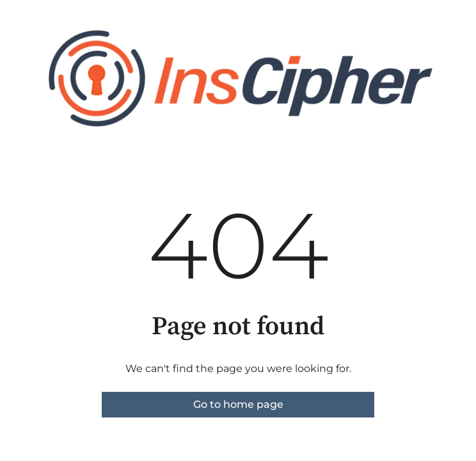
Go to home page (238, 404)
